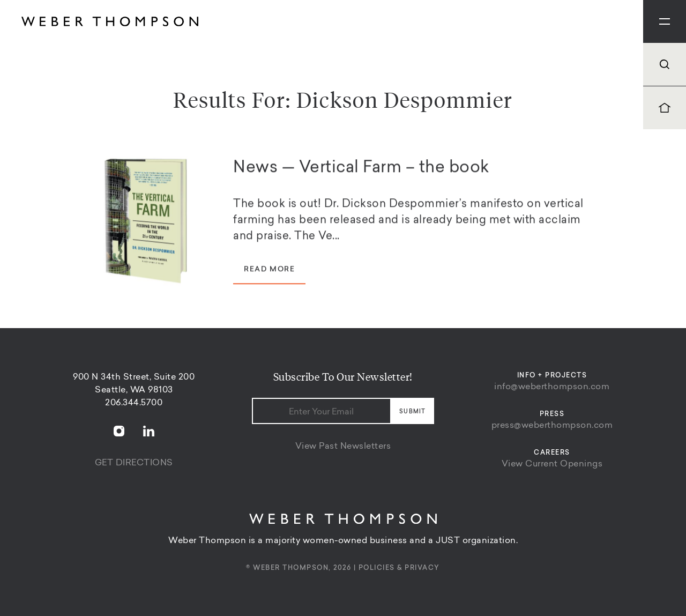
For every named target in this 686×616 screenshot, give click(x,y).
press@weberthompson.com (552, 426)
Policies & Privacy (399, 568)
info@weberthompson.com (552, 387)
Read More (269, 271)
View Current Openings (552, 464)
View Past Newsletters (343, 447)
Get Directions (134, 463)
